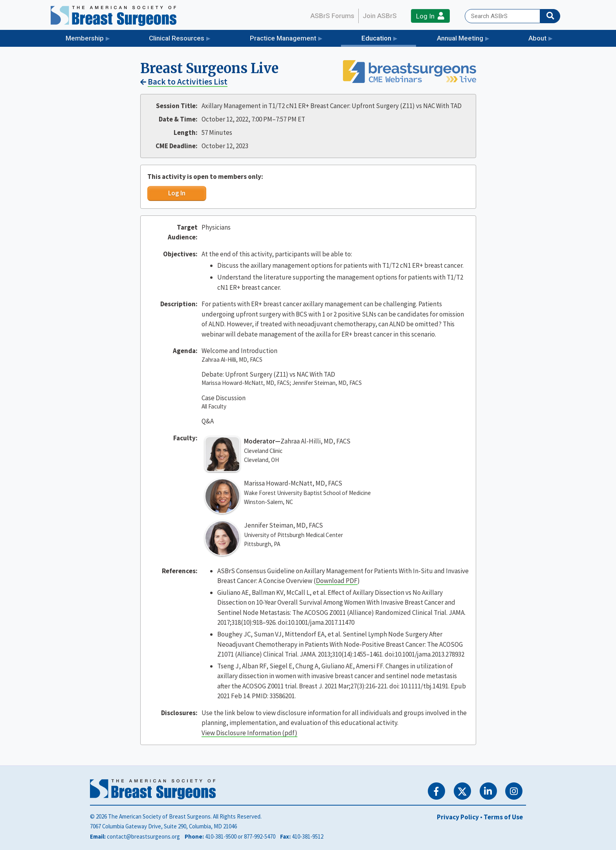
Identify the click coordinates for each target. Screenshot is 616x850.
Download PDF (337, 581)
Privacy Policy (458, 817)
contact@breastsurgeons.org (143, 836)
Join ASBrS (380, 16)
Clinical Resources (177, 38)
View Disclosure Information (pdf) (249, 733)
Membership (85, 38)
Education (389, 38)
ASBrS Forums (332, 16)
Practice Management (283, 38)
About (537, 38)
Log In (430, 16)
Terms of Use (503, 817)
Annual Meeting (460, 38)
